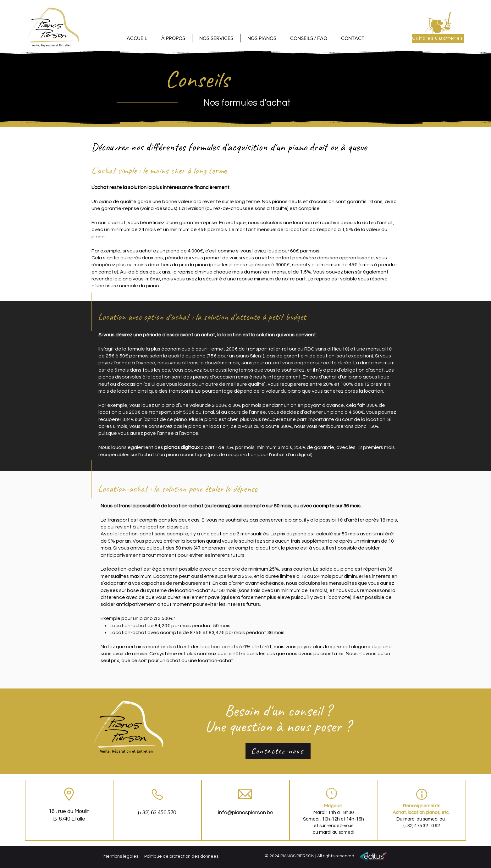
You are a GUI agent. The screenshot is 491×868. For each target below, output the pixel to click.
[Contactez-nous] (278, 751)
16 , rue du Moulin (69, 811)
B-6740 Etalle (69, 819)
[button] (262, 38)
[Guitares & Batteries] (438, 38)
